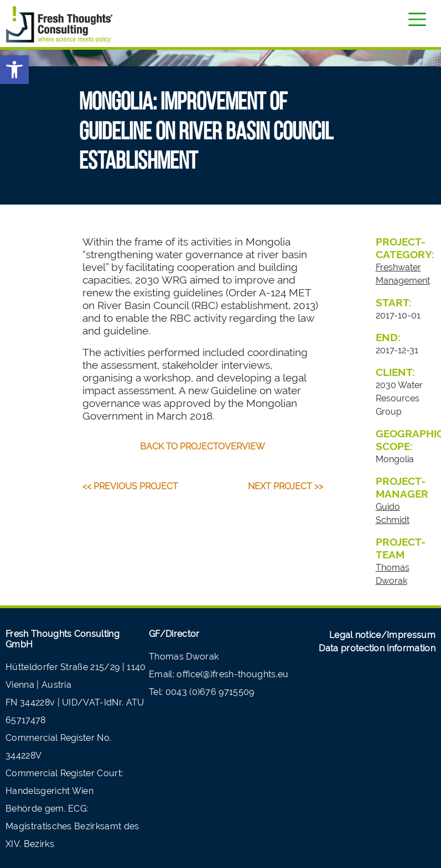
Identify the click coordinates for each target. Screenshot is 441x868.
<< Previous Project (130, 486)
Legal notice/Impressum (382, 635)
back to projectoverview (203, 446)
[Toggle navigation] (417, 19)
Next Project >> (286, 486)
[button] (14, 70)
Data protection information (377, 648)
